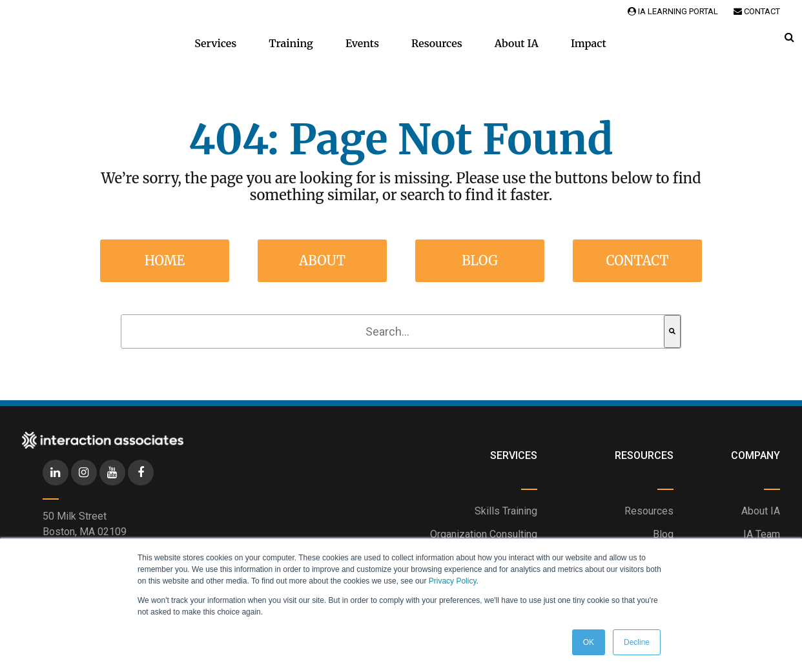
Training (291, 43)
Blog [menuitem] (480, 260)
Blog (663, 534)
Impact (589, 43)
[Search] (672, 331)
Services (215, 43)
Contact (757, 11)
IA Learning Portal (673, 11)
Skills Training (506, 511)
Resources (437, 43)
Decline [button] (637, 642)
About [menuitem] (322, 260)
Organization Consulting (484, 534)
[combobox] (393, 331)
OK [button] (589, 642)
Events (362, 43)
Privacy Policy (453, 581)
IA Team (762, 534)
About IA (517, 43)
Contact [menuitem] (637, 260)
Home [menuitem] (165, 260)
